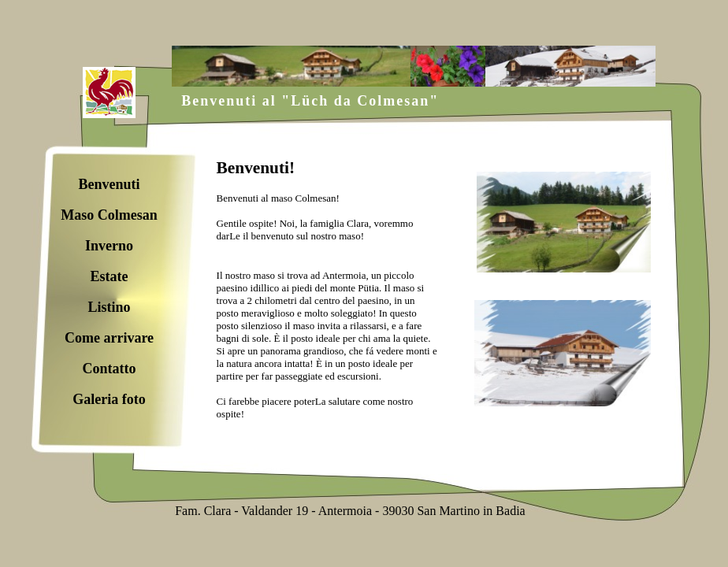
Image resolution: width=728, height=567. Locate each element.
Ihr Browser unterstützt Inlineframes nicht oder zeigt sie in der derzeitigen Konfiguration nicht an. (434, 299)
